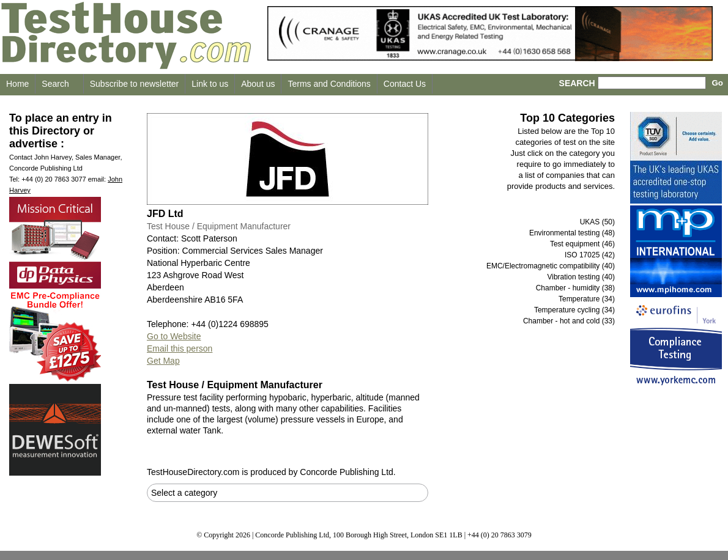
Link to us (210, 84)
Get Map (163, 361)
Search (55, 84)
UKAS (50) (597, 222)
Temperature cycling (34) (574, 310)
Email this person (180, 348)
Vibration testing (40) (581, 277)
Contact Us (405, 84)
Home (17, 84)
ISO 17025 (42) (590, 255)
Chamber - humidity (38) (575, 288)
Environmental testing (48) (572, 233)
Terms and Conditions (329, 84)
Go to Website (174, 336)
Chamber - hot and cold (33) (569, 321)
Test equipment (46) (582, 244)
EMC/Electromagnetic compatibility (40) (551, 266)
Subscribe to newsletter (135, 84)
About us (258, 84)
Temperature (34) (587, 299)
